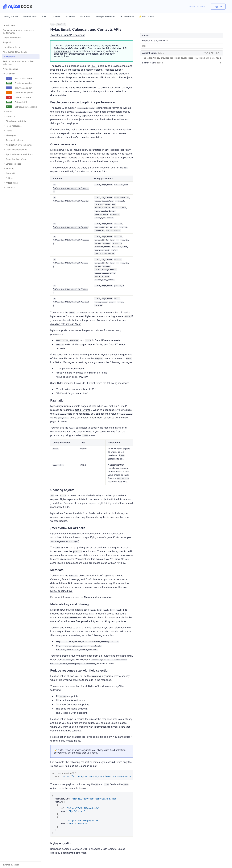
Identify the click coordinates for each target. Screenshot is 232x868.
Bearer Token (149, 63)
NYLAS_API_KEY (212, 53)
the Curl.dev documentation (87, 137)
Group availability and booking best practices (101, 621)
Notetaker (85, 16)
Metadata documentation (98, 597)
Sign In (218, 6)
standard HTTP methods (64, 74)
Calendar (56, 16)
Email (44, 16)
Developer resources (105, 16)
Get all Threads (117, 344)
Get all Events (83, 410)
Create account (196, 6)
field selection (108, 119)
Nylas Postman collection (83, 87)
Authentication (30, 16)
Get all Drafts (95, 344)
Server (145, 36)
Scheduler (70, 16)
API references (127, 16)
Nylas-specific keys (61, 591)
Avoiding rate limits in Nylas (66, 324)
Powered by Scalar (10, 865)
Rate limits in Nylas (107, 161)
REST (94, 66)
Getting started (10, 16)
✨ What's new (146, 16)
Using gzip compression (108, 112)
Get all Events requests (108, 340)
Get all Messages (77, 344)
